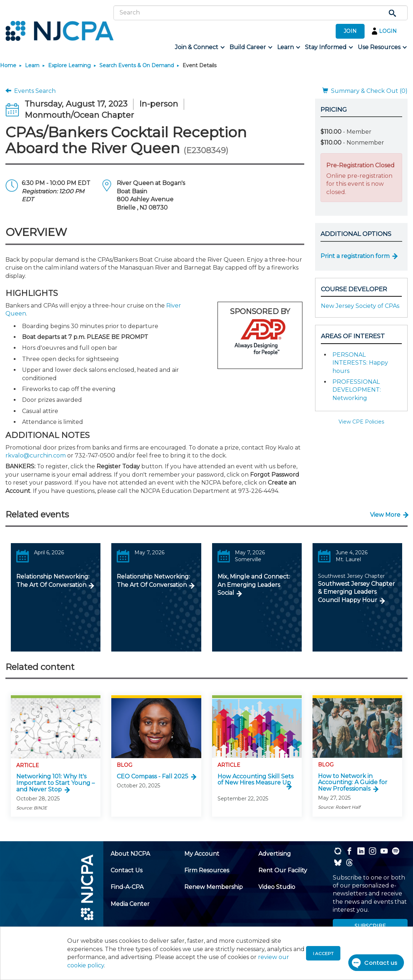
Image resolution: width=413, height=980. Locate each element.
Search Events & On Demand (137, 65)
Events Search (31, 91)
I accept (323, 953)
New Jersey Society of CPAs (360, 306)
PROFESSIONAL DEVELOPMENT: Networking (357, 390)
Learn (32, 65)
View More (385, 515)
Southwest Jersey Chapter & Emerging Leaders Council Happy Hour (356, 592)
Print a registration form (355, 256)
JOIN (350, 31)
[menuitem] (199, 47)
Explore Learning (69, 65)
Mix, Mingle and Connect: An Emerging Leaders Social (254, 585)
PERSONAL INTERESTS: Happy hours (360, 363)
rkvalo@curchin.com (36, 455)
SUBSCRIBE (370, 926)
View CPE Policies (361, 422)
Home (8, 65)
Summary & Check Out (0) (365, 91)
